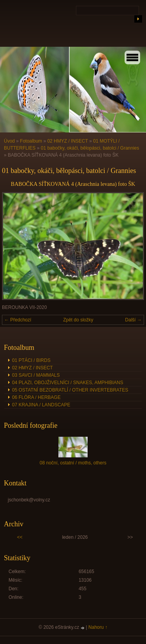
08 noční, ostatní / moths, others (73, 463)
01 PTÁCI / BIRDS (31, 360)
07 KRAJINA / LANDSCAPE (41, 405)
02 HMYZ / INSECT (67, 141)
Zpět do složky (78, 320)
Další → (133, 320)
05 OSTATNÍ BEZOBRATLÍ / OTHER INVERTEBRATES (70, 390)
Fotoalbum (31, 141)
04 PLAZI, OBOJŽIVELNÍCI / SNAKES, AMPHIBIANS (68, 383)
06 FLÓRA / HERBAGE (36, 397)
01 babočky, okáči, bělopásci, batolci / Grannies (90, 148)
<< (20, 537)
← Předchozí (18, 320)
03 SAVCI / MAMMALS (36, 375)
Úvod (9, 141)
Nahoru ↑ (98, 627)
